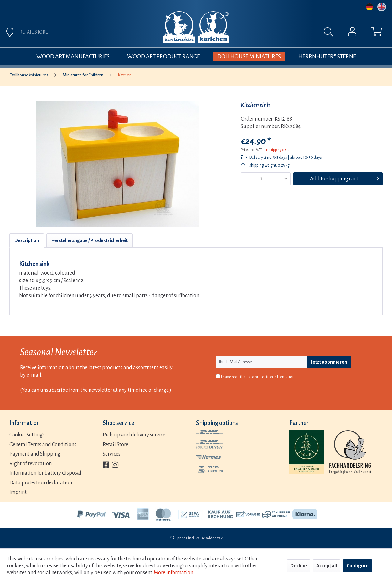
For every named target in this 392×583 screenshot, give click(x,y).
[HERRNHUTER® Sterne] (327, 56)
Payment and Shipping (35, 454)
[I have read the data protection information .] (218, 376)
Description (27, 240)
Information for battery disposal (45, 473)
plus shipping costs (276, 150)
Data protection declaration (41, 483)
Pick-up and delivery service (134, 435)
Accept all (327, 566)
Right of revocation (31, 464)
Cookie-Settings (27, 435)
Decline (299, 566)
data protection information (271, 377)
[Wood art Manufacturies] (73, 56)
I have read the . (258, 377)
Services (112, 454)
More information (173, 573)
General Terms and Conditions (43, 445)
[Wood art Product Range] (163, 56)
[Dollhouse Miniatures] (249, 56)
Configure (358, 566)
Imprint (18, 492)
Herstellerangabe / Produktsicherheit (90, 240)
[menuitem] (261, 34)
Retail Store (116, 445)
